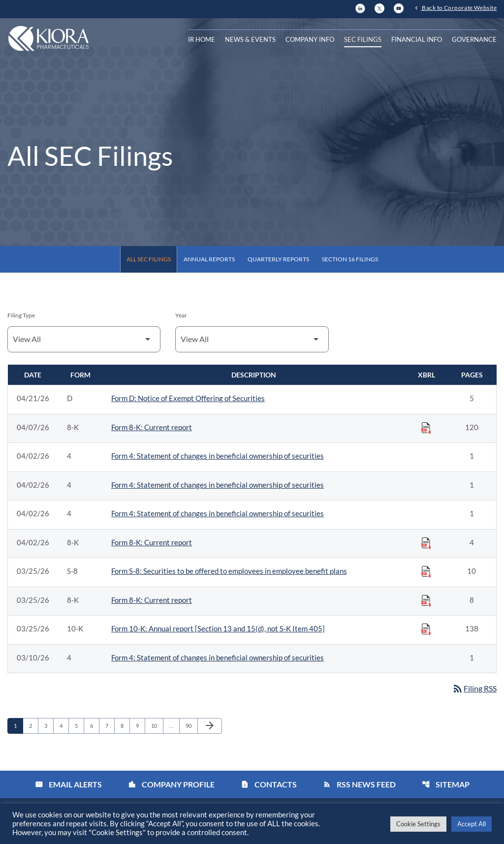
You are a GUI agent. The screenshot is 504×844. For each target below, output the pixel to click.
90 (191, 726)
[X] (379, 8)
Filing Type (21, 315)
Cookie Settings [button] (418, 824)
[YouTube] (399, 8)
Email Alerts (68, 785)
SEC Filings (363, 40)
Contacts (269, 785)
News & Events (250, 40)
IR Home (202, 40)
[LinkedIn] (360, 8)
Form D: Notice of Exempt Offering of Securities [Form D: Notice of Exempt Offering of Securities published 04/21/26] (188, 398)
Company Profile (171, 785)
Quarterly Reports (278, 259)
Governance (474, 40)
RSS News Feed (359, 785)
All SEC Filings (149, 259)
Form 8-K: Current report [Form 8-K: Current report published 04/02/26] (152, 542)
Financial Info (417, 40)
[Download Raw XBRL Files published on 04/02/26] (426, 543)
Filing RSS (474, 689)
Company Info (310, 40)
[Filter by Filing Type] (84, 339)
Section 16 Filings (350, 259)
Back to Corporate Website (459, 8)
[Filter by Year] (252, 339)
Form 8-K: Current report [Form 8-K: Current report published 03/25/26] (152, 600)
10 (157, 726)
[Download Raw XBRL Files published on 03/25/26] (426, 571)
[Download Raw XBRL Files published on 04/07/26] (426, 428)
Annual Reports (209, 259)
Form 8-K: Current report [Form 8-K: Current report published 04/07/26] (152, 427)
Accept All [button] (472, 824)
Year (181, 315)
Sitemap (446, 785)
